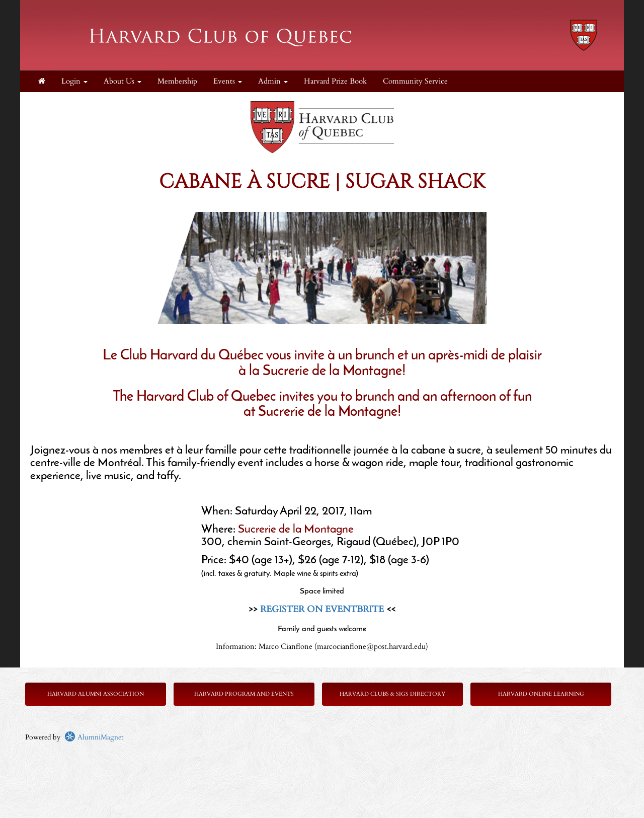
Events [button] (228, 81)
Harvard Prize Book (335, 81)
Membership (177, 81)
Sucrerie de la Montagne (296, 530)
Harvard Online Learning (541, 694)
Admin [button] (273, 81)
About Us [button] (123, 81)
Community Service (415, 81)
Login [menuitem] (74, 81)
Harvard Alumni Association (96, 694)
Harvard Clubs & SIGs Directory (392, 694)
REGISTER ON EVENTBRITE (322, 609)
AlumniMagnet (94, 737)
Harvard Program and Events (244, 694)
